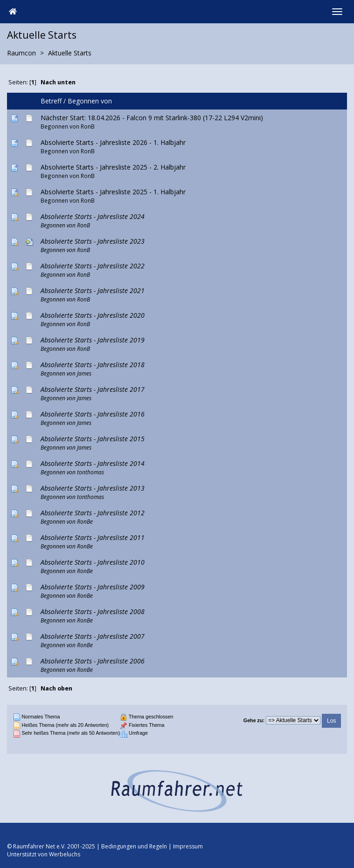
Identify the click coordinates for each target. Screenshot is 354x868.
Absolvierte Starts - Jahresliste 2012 (93, 513)
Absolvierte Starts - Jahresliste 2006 (93, 661)
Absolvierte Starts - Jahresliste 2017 (93, 389)
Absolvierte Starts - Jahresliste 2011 (93, 537)
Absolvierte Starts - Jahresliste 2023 (93, 241)
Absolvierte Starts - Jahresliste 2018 (93, 365)
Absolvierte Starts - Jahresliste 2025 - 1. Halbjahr (113, 192)
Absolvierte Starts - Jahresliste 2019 (93, 340)
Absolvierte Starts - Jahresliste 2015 (93, 439)
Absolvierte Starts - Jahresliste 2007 (93, 636)
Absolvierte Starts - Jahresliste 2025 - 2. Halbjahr (113, 167)
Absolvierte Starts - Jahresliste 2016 (93, 414)
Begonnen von (90, 101)
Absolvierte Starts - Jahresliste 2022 (93, 266)
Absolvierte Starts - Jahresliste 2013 (93, 488)
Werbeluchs (65, 854)
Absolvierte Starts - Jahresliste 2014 (93, 463)
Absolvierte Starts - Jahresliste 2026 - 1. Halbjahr (113, 142)
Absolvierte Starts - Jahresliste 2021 (93, 290)
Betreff (51, 101)
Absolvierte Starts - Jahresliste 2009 (93, 587)
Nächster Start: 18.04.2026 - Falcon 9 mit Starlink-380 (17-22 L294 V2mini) (152, 118)
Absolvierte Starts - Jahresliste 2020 (93, 315)
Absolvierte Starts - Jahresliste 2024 (93, 216)
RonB (88, 126)
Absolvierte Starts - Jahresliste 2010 (93, 562)
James (84, 373)
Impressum (188, 846)
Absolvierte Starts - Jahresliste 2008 (93, 612)
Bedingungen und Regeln (134, 846)
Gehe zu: (254, 720)
